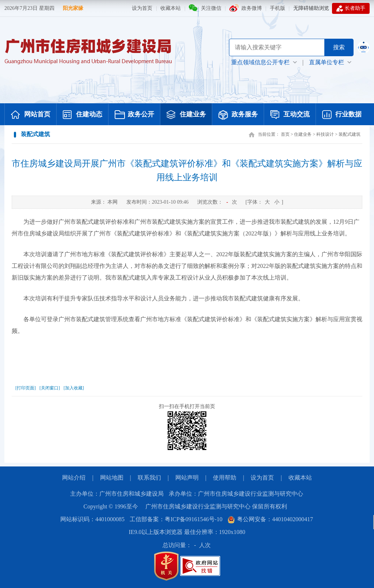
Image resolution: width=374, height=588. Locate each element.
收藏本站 (171, 8)
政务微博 (252, 8)
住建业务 (186, 115)
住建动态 (83, 115)
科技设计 (325, 134)
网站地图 (112, 478)
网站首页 (31, 115)
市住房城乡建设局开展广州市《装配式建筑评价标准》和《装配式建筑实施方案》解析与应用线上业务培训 (187, 170)
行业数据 (342, 115)
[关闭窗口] (50, 388)
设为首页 (142, 8)
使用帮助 (225, 478)
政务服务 (238, 115)
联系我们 (149, 478)
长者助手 (351, 8)
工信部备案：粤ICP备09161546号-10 (176, 519)
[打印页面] (26, 388)
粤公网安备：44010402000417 (270, 519)
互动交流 (290, 115)
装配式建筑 (350, 134)
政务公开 (134, 115)
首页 (285, 134)
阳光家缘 (73, 8)
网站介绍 (74, 478)
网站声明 (187, 478)
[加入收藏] (74, 388)
